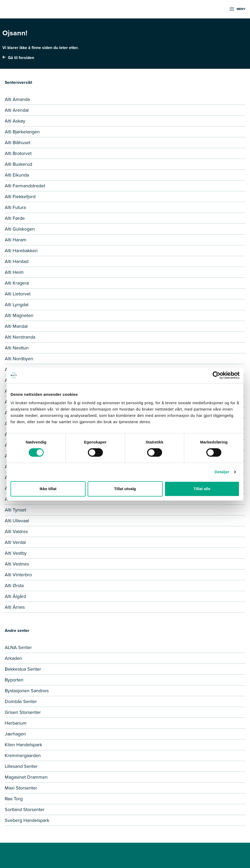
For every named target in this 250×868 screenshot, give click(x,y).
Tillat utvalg (125, 489)
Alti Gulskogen (20, 229)
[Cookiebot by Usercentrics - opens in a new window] (216, 375)
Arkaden (13, 658)
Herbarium (16, 723)
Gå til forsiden (18, 58)
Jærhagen (15, 734)
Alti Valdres (16, 531)
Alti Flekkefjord (20, 197)
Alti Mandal (16, 326)
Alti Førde (15, 218)
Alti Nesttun (17, 348)
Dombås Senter (21, 701)
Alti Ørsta (14, 586)
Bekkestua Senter (23, 669)
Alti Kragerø (17, 283)
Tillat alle (202, 489)
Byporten (14, 680)
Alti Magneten (19, 315)
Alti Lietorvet (18, 294)
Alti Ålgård (15, 596)
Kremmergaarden (23, 755)
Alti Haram (16, 240)
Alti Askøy (15, 121)
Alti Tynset (15, 510)
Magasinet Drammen (26, 777)
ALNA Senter (18, 647)
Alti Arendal (17, 110)
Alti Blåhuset (17, 143)
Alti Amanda (17, 99)
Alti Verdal (15, 542)
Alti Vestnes (17, 564)
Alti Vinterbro (18, 575)
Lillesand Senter (21, 766)
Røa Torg (14, 799)
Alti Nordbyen (19, 359)
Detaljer (222, 472)
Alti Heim (14, 272)
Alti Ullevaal (17, 521)
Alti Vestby (16, 553)
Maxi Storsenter (21, 788)
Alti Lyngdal (17, 305)
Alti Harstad (17, 261)
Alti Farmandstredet (25, 186)
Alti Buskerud (18, 164)
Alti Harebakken (21, 251)
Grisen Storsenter (23, 712)
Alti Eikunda (17, 175)
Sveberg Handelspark (27, 820)
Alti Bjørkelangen (22, 132)
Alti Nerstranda (20, 337)
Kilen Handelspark (23, 745)
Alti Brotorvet (18, 153)
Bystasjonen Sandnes (27, 691)
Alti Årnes (15, 607)
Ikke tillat (48, 489)
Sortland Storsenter (25, 810)
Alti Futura (15, 207)
